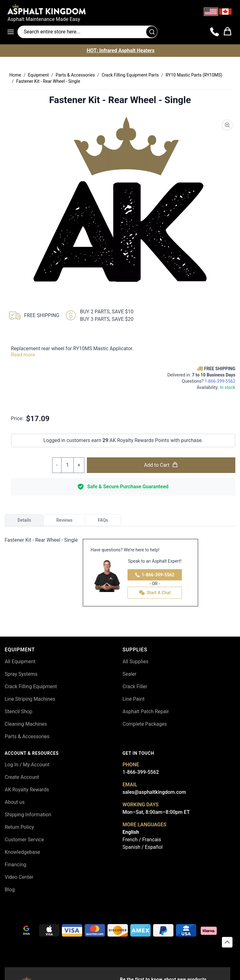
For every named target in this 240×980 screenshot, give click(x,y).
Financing (15, 865)
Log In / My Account (27, 765)
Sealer (129, 674)
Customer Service (24, 840)
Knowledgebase (22, 852)
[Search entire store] (87, 32)
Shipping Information (28, 815)
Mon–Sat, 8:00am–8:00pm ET (156, 812)
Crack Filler (135, 686)
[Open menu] (12, 32)
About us (15, 802)
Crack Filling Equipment (31, 686)
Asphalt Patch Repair (146, 711)
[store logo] (120, 9)
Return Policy (19, 827)
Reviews (64, 520)
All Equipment (20, 662)
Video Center (19, 877)
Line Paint (133, 699)
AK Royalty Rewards (27, 790)
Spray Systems (21, 674)
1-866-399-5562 (155, 575)
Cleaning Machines (26, 724)
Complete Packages (145, 724)
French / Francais (142, 840)
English (131, 832)
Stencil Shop (19, 711)
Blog (10, 890)
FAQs (103, 520)
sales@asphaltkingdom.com (154, 792)
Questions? (209, 381)
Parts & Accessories (27, 736)
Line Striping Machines (30, 699)
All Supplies (135, 662)
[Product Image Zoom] (227, 125)
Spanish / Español (142, 847)
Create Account (22, 777)
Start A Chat (155, 593)
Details (24, 520)
